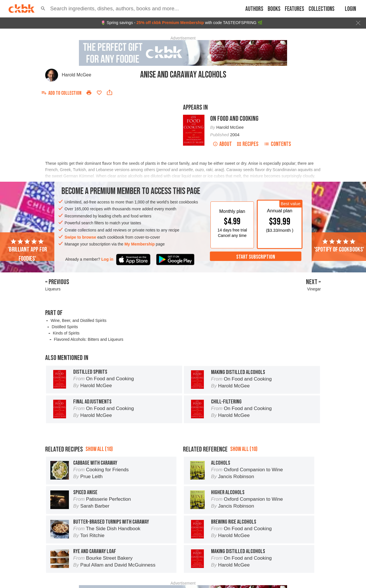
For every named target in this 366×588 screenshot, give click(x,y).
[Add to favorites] (99, 93)
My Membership (140, 244)
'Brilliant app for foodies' (27, 250)
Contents (277, 144)
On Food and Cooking (234, 119)
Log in (107, 259)
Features (295, 9)
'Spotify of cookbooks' (339, 246)
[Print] (89, 93)
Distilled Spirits (65, 327)
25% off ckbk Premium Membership (170, 23)
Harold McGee (76, 75)
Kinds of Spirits (66, 333)
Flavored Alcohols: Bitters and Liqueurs (89, 339)
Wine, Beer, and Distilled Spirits (78, 320)
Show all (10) (99, 449)
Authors (254, 9)
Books (274, 9)
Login (350, 9)
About (222, 144)
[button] (43, 9)
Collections (322, 9)
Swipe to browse (80, 237)
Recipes (248, 144)
